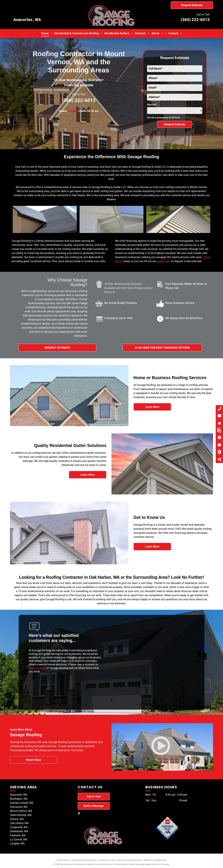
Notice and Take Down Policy (129, 860)
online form (164, 261)
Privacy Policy (62, 860)
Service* (152, 105)
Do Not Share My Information (84, 860)
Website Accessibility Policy (155, 860)
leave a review (37, 668)
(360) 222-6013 (195, 20)
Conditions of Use (107, 860)
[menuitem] (45, 33)
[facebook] (79, 814)
